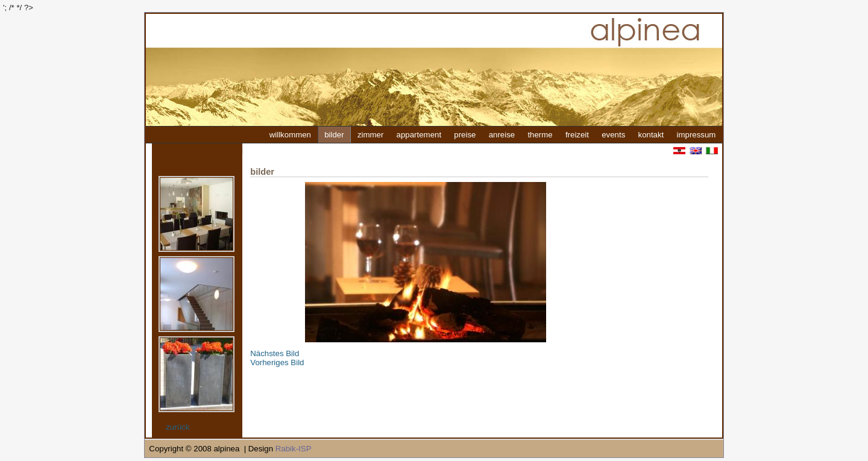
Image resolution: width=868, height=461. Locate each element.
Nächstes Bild (275, 353)
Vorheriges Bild (277, 362)
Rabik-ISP (294, 449)
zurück (178, 427)
